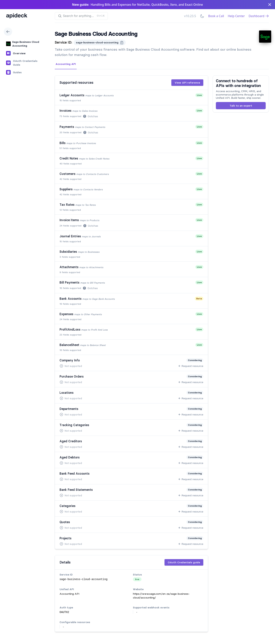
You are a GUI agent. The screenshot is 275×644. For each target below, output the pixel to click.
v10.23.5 (190, 16)
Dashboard (259, 16)
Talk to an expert (241, 106)
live (137, 579)
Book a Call (216, 16)
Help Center (236, 16)
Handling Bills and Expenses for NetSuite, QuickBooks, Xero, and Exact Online (147, 5)
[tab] (66, 64)
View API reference (187, 83)
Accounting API (66, 64)
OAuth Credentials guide (184, 562)
